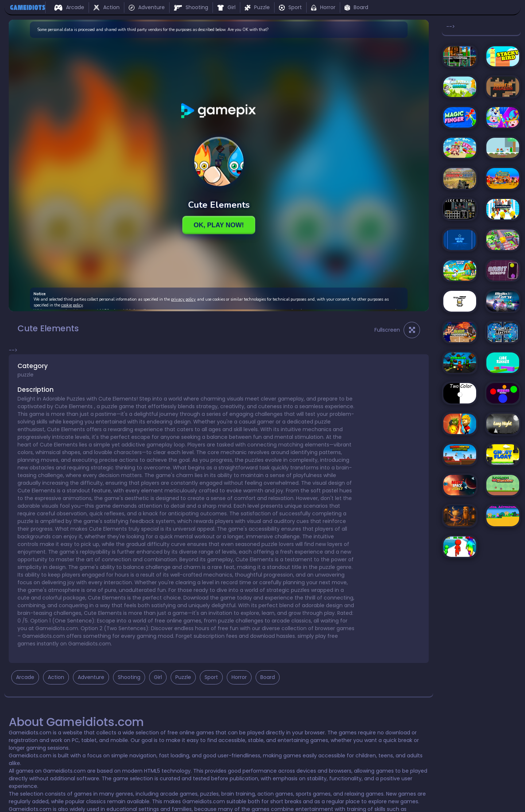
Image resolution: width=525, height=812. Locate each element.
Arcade (69, 7)
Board (356, 7)
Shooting (191, 7)
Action (106, 7)
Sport (290, 7)
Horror (323, 7)
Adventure (147, 7)
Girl (226, 7)
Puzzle (257, 7)
